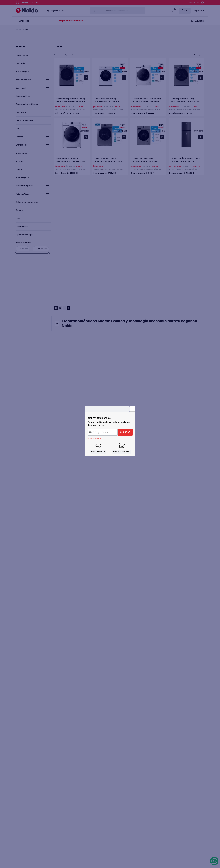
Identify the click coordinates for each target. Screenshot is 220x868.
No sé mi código (94, 438)
